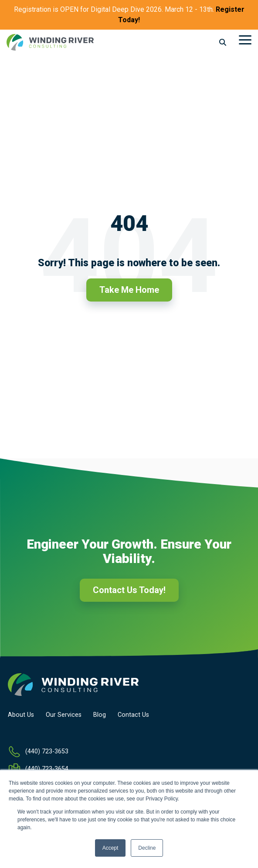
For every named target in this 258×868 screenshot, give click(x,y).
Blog (100, 715)
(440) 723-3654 (47, 769)
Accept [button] (110, 848)
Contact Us (133, 715)
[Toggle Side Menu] (245, 39)
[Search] (223, 42)
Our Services (64, 715)
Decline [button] (147, 848)
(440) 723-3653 (47, 751)
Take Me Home (129, 290)
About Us (21, 715)
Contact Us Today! (129, 590)
